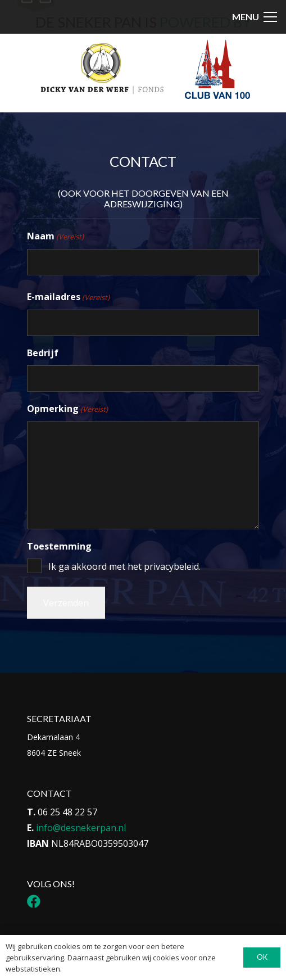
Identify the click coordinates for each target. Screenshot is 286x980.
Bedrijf (43, 353)
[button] (255, 17)
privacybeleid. (172, 566)
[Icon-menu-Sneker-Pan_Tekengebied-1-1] (36, 26)
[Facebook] (34, 901)
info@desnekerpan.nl (81, 828)
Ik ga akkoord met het (124, 566)
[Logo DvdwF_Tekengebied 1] (101, 68)
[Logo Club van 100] (217, 69)
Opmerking (67, 409)
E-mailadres (68, 297)
